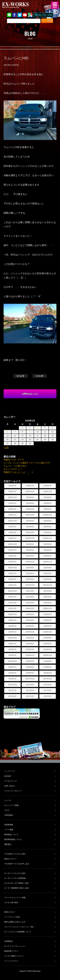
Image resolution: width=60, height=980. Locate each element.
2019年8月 (48, 638)
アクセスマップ (10, 781)
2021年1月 (12, 608)
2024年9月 (30, 521)
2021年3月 (30, 603)
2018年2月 (48, 673)
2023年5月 (48, 550)
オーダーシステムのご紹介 (15, 873)
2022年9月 (30, 568)
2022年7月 (12, 573)
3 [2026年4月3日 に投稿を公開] (38, 428)
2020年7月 (12, 620)
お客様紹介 (9, 941)
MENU (55, 5)
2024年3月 (30, 532)
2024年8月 (48, 521)
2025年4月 (12, 509)
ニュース (8, 800)
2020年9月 (30, 614)
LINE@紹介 (9, 815)
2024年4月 (12, 532)
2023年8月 (48, 544)
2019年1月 (12, 655)
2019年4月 (12, 649)
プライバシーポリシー (13, 791)
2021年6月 (30, 597)
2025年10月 (12, 497)
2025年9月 (30, 497)
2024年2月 (48, 532)
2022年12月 (30, 562)
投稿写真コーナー (11, 951)
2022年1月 (12, 585)
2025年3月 (30, 509)
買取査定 (8, 844)
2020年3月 (30, 626)
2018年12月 (30, 655)
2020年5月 (48, 620)
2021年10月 (12, 591)
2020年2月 (48, 626)
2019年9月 (30, 638)
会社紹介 (8, 776)
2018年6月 (30, 667)
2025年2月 (48, 509)
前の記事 (21, 376)
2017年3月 (30, 696)
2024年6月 (30, 527)
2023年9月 (30, 544)
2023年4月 (12, 556)
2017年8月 (48, 685)
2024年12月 (30, 515)
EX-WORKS (20, 5)
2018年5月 (48, 667)
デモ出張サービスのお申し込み (17, 864)
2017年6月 (30, 690)
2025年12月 (30, 491)
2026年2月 (48, 486)
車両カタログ (10, 912)
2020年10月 (12, 614)
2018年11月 (48, 655)
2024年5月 (48, 527)
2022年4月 (12, 579)
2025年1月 (12, 515)
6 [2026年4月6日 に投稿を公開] (8, 432)
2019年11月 (48, 632)
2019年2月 (48, 649)
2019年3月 (30, 649)
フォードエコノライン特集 (15, 898)
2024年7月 (12, 527)
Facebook (14, 15)
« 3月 (6, 447)
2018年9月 (30, 661)
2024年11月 (48, 515)
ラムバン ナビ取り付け (15, 466)
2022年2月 (48, 579)
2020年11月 (48, 608)
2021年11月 (48, 585)
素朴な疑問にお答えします (15, 922)
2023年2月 (48, 556)
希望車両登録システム (13, 839)
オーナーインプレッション (15, 946)
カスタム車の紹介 (11, 902)
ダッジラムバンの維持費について (18, 932)
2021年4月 (12, 603)
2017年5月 (48, 690)
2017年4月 (12, 696)
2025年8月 (48, 497)
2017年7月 (12, 690)
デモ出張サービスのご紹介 (15, 854)
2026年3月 (30, 486)
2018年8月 (48, 661)
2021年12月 (30, 585)
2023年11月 (48, 538)
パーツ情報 (9, 830)
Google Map (30, 15)
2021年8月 (48, 591)
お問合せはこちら (30, 394)
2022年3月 (30, 579)
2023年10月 (12, 544)
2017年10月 (12, 685)
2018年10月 (12, 661)
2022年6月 (30, 573)
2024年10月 (12, 521)
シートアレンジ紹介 (12, 917)
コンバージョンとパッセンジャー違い (19, 927)
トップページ (10, 771)
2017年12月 (30, 679)
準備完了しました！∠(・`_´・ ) (18, 472)
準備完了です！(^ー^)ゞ (15, 460)
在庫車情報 (9, 825)
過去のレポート (10, 859)
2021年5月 (48, 597)
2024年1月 (12, 538)
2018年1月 (12, 679)
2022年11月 (48, 562)
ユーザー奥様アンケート (14, 956)
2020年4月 (12, 626)
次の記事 (40, 376)
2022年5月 (48, 573)
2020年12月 (30, 608)
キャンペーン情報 (11, 805)
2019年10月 (12, 638)
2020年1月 (12, 632)
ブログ (7, 810)
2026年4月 (12, 486)
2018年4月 (12, 673)
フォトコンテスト (11, 961)
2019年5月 (48, 644)
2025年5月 (48, 503)
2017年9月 (30, 685)
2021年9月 (30, 591)
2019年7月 (12, 644)
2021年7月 (12, 597)
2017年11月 (48, 679)
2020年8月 (48, 614)
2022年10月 (12, 568)
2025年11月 (48, 491)
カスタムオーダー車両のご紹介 (17, 883)
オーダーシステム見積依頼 (15, 878)
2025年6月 (30, 503)
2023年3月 (30, 556)
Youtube (25, 15)
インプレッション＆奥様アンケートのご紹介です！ (28, 463)
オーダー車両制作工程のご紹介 (17, 888)
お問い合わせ (10, 786)
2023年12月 (30, 538)
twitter (20, 15)
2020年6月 (30, 620)
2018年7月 (12, 667)
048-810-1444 (45, 15)
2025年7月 (12, 503)
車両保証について (11, 835)
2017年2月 (48, 696)
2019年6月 (30, 644)
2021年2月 (48, 603)
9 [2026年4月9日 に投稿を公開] (30, 432)
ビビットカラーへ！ (13, 469)
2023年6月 (30, 550)
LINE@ (9, 15)
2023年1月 (12, 562)
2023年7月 (12, 550)
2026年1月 (12, 491)
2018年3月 (30, 673)
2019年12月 (30, 632)
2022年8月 (48, 568)
